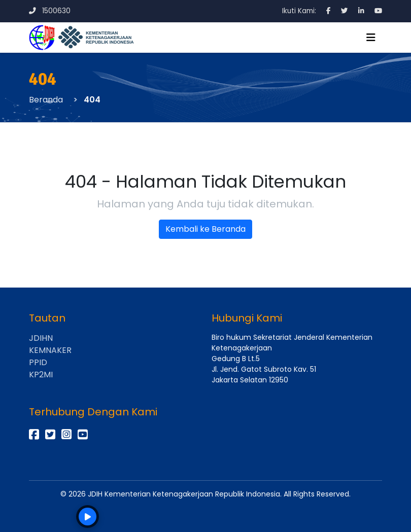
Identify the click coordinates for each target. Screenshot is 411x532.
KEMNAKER (50, 350)
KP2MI (41, 375)
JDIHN (41, 338)
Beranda (46, 100)
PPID (38, 362)
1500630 (50, 11)
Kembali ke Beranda (205, 229)
